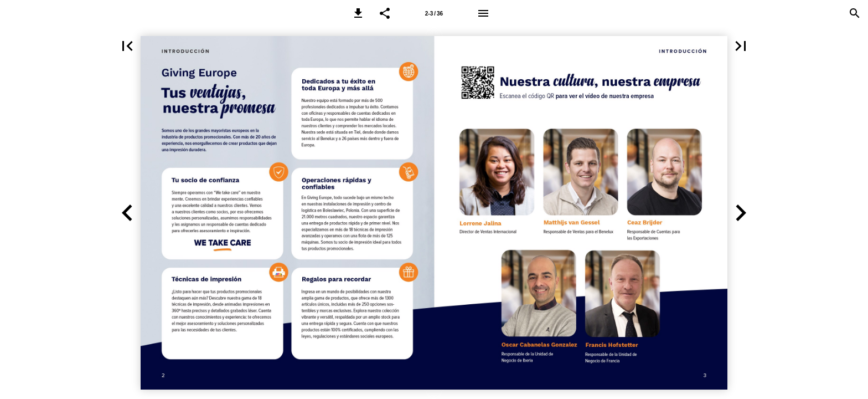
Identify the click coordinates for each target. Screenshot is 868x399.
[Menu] (483, 13)
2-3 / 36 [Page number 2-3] (434, 14)
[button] (358, 13)
